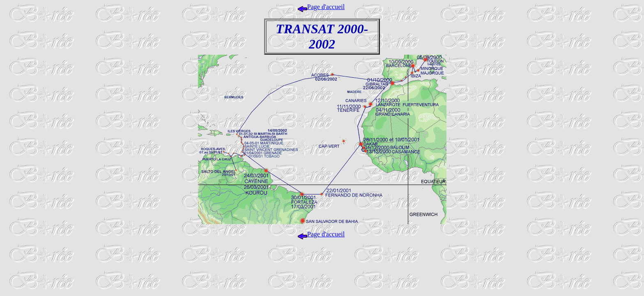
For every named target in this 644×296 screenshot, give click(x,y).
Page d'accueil (321, 7)
